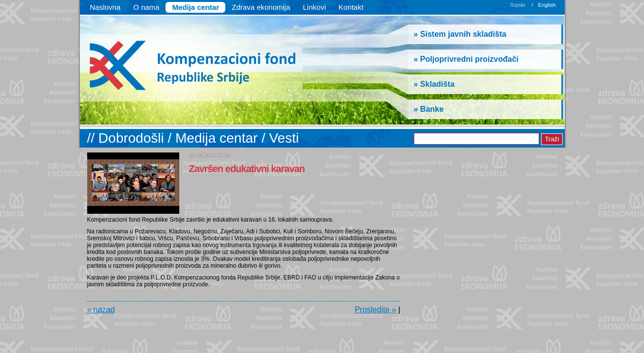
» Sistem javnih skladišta (460, 34)
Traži (552, 139)
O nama (146, 7)
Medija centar (195, 7)
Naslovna (106, 7)
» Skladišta (434, 84)
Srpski (518, 5)
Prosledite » (375, 310)
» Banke (429, 109)
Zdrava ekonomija (261, 7)
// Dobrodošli (128, 138)
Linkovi (315, 7)
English (547, 5)
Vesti (284, 138)
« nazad (101, 310)
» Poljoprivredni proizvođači (466, 59)
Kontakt (351, 7)
